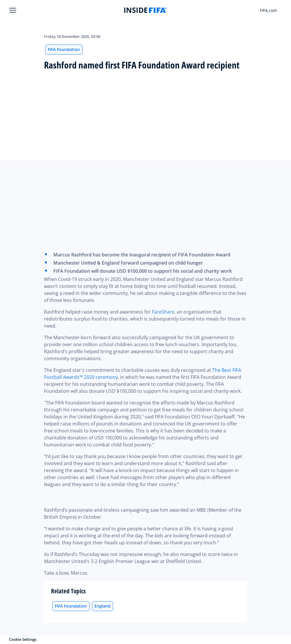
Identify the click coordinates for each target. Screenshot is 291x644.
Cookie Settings (23, 639)
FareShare (163, 312)
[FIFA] (145, 10)
